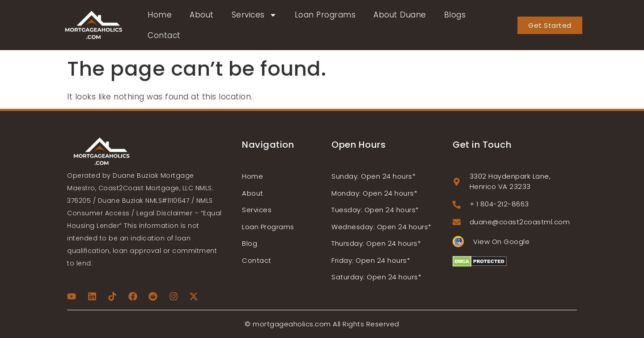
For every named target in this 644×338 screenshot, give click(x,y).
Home (160, 15)
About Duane (400, 15)
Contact (164, 35)
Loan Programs (325, 15)
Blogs (455, 15)
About (202, 15)
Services (254, 15)
